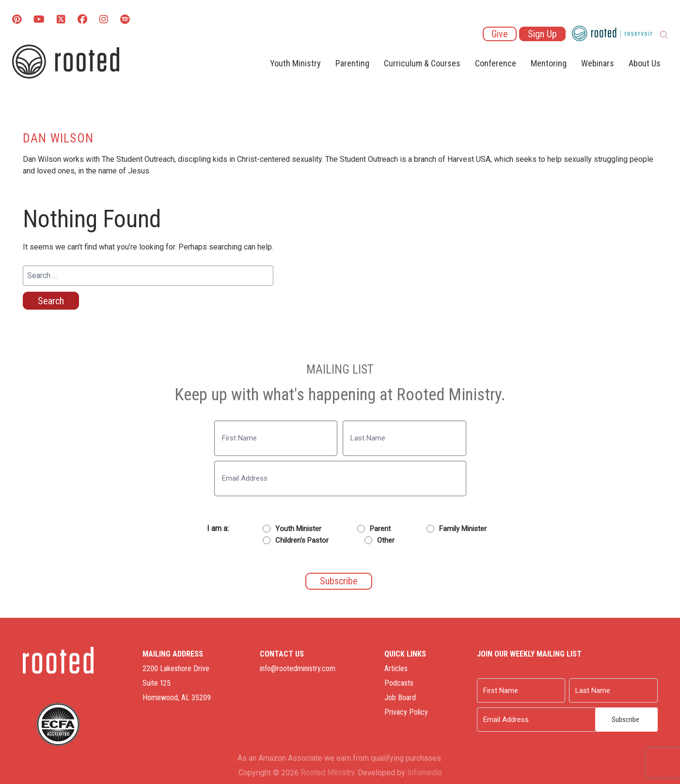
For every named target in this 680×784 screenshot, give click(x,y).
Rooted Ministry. (328, 773)
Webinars (598, 63)
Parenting (352, 63)
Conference (496, 63)
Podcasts (399, 683)
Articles (396, 668)
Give (500, 34)
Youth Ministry (295, 63)
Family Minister (463, 529)
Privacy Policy (406, 712)
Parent (380, 529)
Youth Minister (298, 529)
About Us (645, 63)
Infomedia (424, 773)
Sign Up (542, 34)
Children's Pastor (302, 540)
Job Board (400, 698)
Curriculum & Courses (422, 63)
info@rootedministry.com (298, 668)
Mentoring (549, 63)
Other (386, 540)
